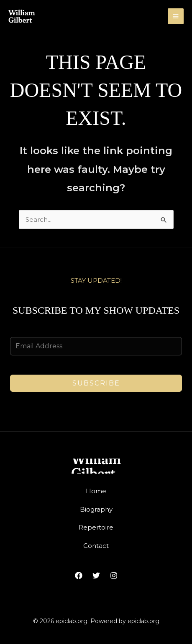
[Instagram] (114, 576)
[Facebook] (79, 576)
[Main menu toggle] (176, 16)
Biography (96, 509)
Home (96, 491)
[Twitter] (96, 576)
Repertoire (96, 527)
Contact (96, 546)
